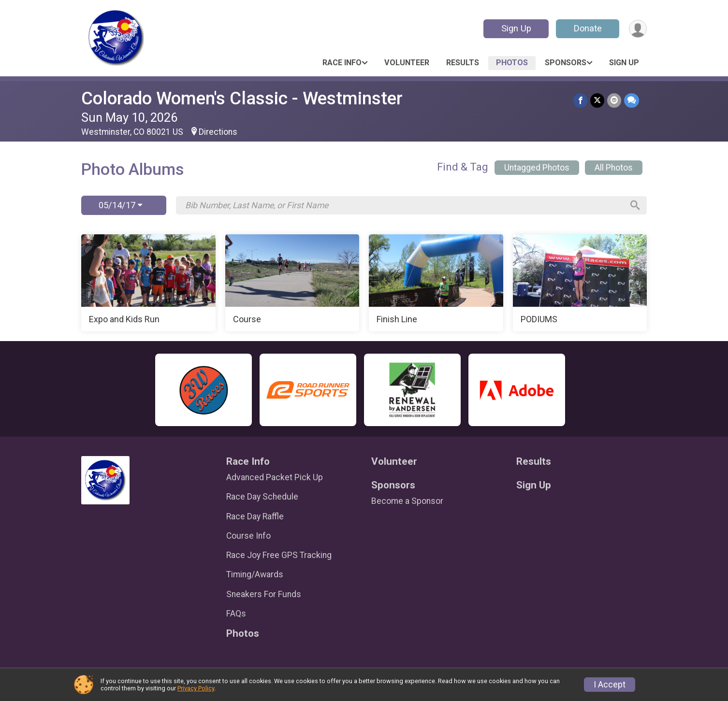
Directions (218, 132)
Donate (588, 28)
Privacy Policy (196, 688)
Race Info (342, 63)
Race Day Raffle (255, 516)
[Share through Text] (632, 100)
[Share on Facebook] (580, 100)
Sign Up (516, 28)
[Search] (635, 205)
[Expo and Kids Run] (148, 283)
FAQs (236, 614)
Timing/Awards (255, 574)
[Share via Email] (614, 100)
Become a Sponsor (407, 501)
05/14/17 (120, 205)
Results (463, 63)
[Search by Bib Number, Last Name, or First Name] (404, 205)
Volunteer (407, 63)
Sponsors (566, 63)
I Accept (610, 685)
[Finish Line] (436, 283)
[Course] (292, 283)
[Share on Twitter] (597, 100)
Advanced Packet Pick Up (275, 477)
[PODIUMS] (580, 283)
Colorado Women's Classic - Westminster (242, 98)
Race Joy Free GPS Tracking (279, 555)
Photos (512, 63)
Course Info (248, 536)
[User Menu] (638, 29)
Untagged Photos (537, 168)
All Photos (614, 168)
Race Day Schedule (262, 497)
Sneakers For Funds (264, 594)
